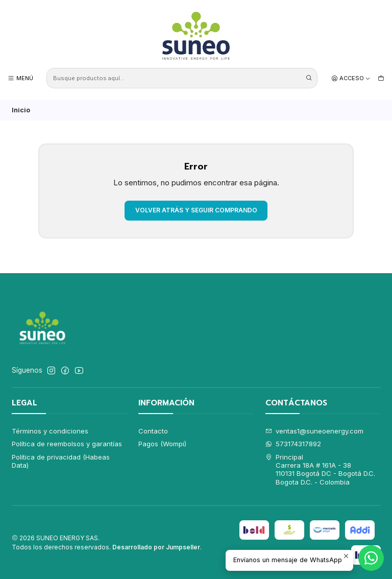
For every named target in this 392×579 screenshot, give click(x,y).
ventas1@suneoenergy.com (315, 431)
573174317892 (293, 444)
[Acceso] (351, 78)
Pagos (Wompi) (162, 444)
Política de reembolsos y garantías (67, 444)
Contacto (153, 431)
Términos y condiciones (50, 431)
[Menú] (20, 78)
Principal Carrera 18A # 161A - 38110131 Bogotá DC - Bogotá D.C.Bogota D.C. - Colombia (321, 469)
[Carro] (381, 78)
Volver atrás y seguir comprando (196, 210)
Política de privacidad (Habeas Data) (61, 461)
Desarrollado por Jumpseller (156, 547)
